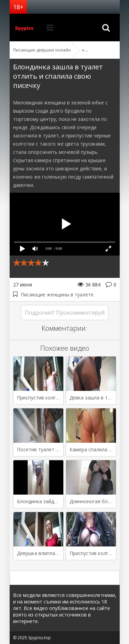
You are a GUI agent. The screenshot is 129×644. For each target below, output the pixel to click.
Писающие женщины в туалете (57, 295)
